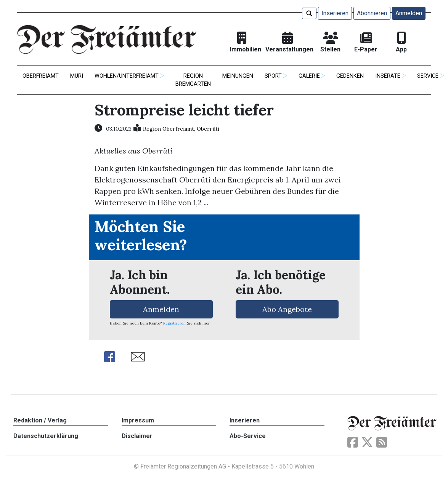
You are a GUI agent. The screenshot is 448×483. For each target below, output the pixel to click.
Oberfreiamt (41, 76)
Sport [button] (273, 76)
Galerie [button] (309, 76)
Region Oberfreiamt (169, 129)
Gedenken (350, 76)
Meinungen (238, 76)
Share (110, 357)
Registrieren (174, 323)
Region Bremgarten (193, 80)
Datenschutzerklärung (46, 436)
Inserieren (335, 13)
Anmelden (409, 13)
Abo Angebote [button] (287, 309)
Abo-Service (248, 436)
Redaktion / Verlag (40, 420)
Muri (77, 76)
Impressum (138, 420)
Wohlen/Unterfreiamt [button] (127, 76)
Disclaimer (137, 436)
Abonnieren (372, 13)
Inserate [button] (388, 76)
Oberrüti (208, 129)
